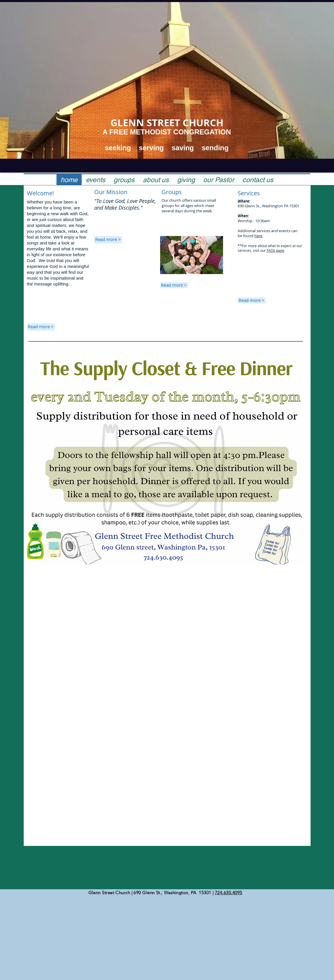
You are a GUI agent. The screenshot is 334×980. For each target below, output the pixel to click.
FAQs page (275, 250)
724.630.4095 (228, 893)
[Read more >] (108, 240)
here (258, 236)
